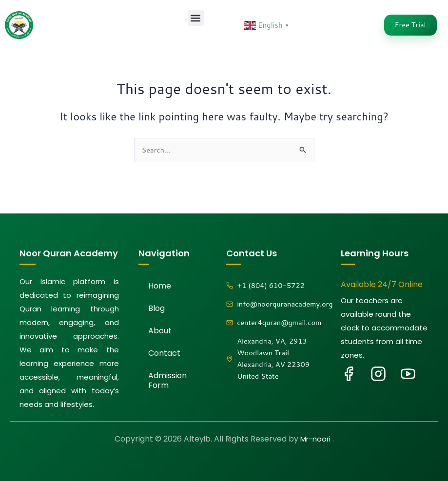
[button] (196, 18)
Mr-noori (316, 439)
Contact (164, 353)
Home (160, 286)
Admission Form (167, 380)
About (160, 331)
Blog (156, 308)
